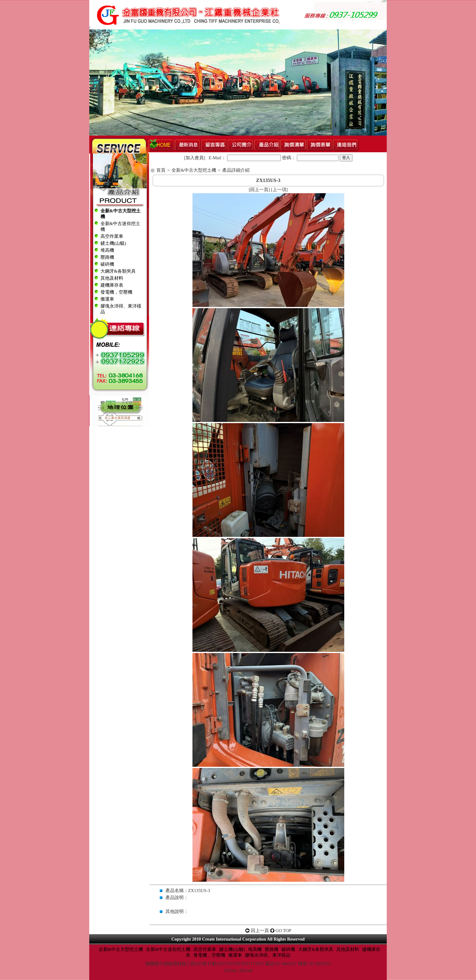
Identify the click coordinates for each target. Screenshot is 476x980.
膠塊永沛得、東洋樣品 (268, 955)
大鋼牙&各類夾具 (118, 271)
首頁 (161, 170)
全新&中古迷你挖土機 (168, 949)
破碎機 (107, 264)
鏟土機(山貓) (113, 243)
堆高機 (107, 250)
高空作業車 (112, 236)
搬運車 (107, 299)
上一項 (279, 190)
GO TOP (284, 931)
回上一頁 (259, 190)
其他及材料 (112, 278)
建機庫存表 (112, 285)
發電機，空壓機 (116, 292)
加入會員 (195, 158)
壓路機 (107, 257)
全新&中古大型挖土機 (194, 170)
